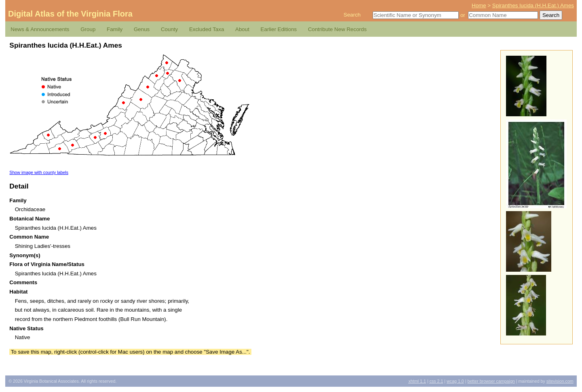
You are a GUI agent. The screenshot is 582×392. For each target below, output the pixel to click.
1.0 (455, 381)
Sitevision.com (560, 381)
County (169, 29)
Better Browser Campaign (491, 381)
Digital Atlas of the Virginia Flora (70, 14)
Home (479, 5)
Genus (142, 29)
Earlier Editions (279, 29)
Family (115, 29)
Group (88, 29)
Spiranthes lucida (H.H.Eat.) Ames (533, 5)
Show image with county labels (39, 172)
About (242, 29)
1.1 (417, 381)
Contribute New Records (337, 29)
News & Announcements (40, 29)
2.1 (436, 381)
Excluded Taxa (207, 29)
